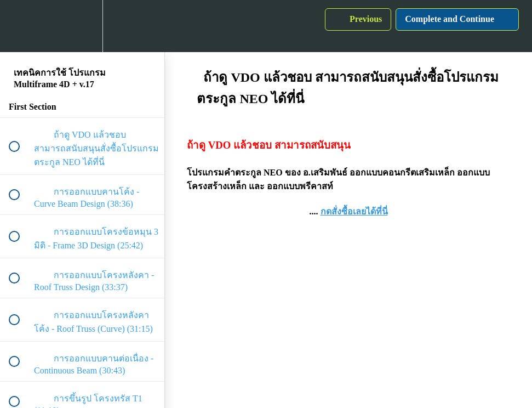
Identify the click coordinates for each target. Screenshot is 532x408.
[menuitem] (82, 26)
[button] (20, 26)
